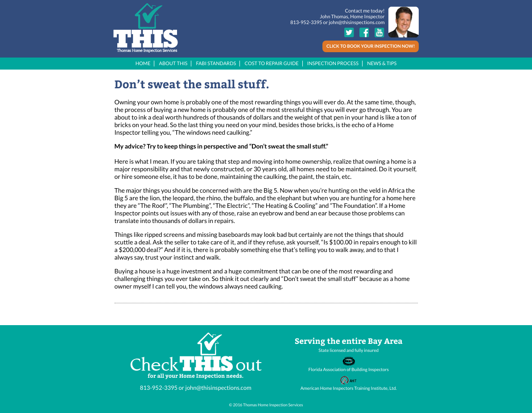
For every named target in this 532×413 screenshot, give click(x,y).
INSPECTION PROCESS (333, 64)
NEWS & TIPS (382, 64)
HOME (143, 64)
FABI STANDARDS (216, 64)
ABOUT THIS (173, 64)
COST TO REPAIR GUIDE (271, 64)
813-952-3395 (306, 23)
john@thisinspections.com (357, 23)
